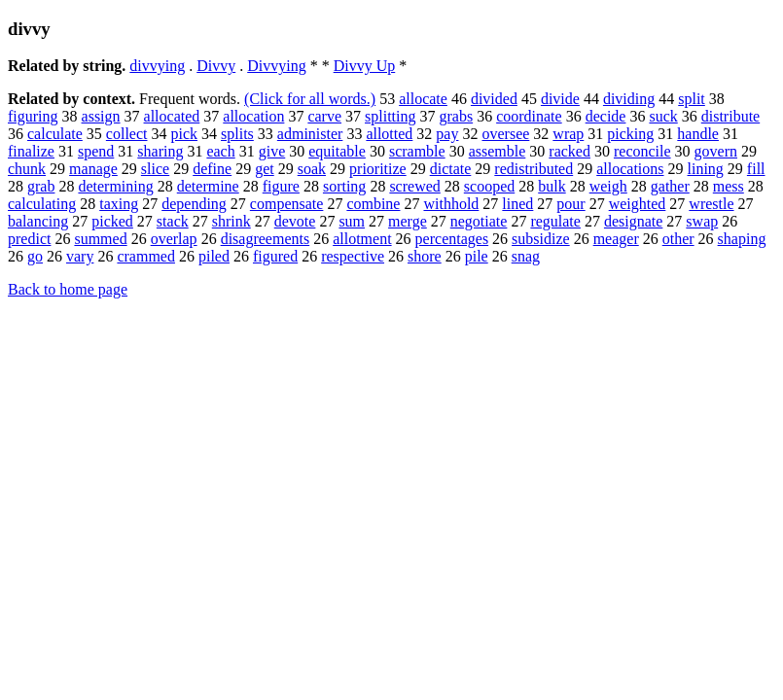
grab (41, 186)
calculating (42, 204)
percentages (452, 239)
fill (756, 169)
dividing (629, 99)
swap (702, 221)
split (692, 99)
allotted (389, 134)
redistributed (534, 169)
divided (494, 99)
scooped (489, 186)
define (212, 169)
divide (560, 99)
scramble (417, 151)
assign (101, 116)
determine (208, 186)
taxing (119, 204)
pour (570, 204)
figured (275, 256)
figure (281, 186)
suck (663, 116)
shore (425, 256)
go (35, 256)
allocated (172, 116)
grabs (456, 116)
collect (127, 134)
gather (670, 186)
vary (80, 256)
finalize (31, 151)
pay (447, 134)
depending (194, 204)
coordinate (529, 116)
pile (477, 256)
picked (112, 221)
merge (408, 221)
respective (353, 256)
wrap (568, 134)
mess (729, 186)
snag (526, 256)
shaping (742, 239)
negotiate (479, 221)
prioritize (378, 169)
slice (155, 169)
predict (29, 239)
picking (630, 134)
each (220, 151)
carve (324, 116)
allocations (630, 169)
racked (569, 151)
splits (237, 134)
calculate (55, 134)
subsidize (541, 239)
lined (517, 204)
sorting (344, 186)
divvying (157, 66)
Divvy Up (365, 66)
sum (352, 221)
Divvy (216, 66)
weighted (638, 204)
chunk (27, 169)
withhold (451, 204)
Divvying (276, 66)
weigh (608, 186)
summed (100, 239)
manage (93, 169)
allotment (362, 239)
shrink (231, 221)
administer (310, 134)
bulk (552, 186)
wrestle (711, 204)
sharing (160, 151)
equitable (337, 151)
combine (373, 204)
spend (96, 151)
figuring (33, 116)
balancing (38, 221)
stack (173, 221)
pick (184, 134)
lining (706, 169)
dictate (451, 169)
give (272, 151)
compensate (287, 204)
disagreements (266, 239)
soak (312, 169)
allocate (423, 99)
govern (716, 151)
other (678, 239)
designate (633, 221)
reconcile (642, 151)
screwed (414, 186)
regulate (555, 221)
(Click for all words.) (310, 99)
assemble (498, 151)
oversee (505, 134)
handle (698, 134)
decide (606, 116)
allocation (253, 116)
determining (115, 186)
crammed (146, 256)
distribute (730, 116)
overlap (174, 239)
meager (616, 239)
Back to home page (68, 289)
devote (295, 221)
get (265, 169)
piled (214, 256)
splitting (390, 116)
